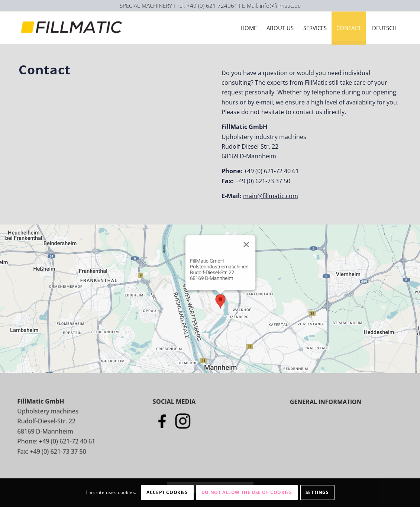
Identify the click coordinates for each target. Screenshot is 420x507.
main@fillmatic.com (271, 196)
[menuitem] (249, 28)
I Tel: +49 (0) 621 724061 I (208, 6)
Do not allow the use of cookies (247, 492)
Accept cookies (167, 492)
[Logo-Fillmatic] (73, 28)
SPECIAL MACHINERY (146, 6)
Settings (317, 492)
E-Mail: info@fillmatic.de (271, 6)
